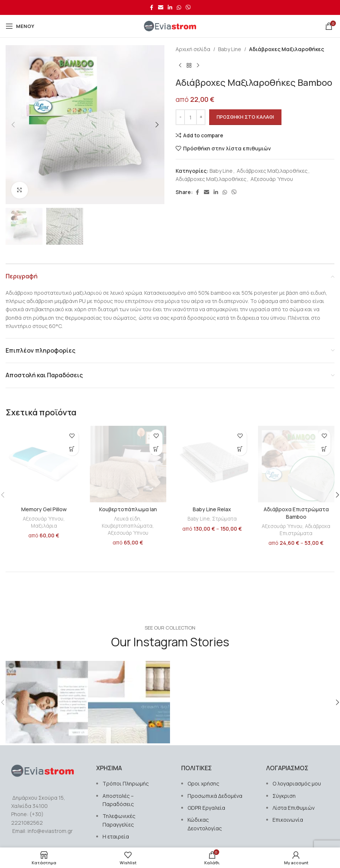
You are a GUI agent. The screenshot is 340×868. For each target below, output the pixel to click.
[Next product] (198, 65)
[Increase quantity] (201, 117)
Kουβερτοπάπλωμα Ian (128, 509)
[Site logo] (170, 26)
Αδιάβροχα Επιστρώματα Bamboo (296, 513)
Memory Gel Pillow (44, 509)
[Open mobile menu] (20, 26)
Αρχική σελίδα (193, 49)
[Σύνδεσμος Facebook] (151, 8)
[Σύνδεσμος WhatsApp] (179, 8)
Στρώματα (224, 519)
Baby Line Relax (212, 509)
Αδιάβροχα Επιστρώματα (305, 530)
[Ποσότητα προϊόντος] (191, 117)
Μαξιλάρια (44, 526)
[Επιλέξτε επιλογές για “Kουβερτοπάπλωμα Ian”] (156, 449)
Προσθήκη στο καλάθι (245, 117)
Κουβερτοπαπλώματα (127, 526)
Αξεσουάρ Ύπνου (272, 179)
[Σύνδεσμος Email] (161, 8)
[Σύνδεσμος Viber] (188, 8)
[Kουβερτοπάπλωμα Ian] (128, 464)
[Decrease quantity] (180, 117)
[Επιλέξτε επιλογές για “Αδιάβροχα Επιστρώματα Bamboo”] (324, 449)
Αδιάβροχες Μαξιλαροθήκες (287, 49)
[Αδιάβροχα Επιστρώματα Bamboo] (296, 464)
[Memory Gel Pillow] (44, 464)
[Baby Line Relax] (212, 464)
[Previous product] (180, 65)
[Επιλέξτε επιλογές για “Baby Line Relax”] (240, 449)
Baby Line (230, 49)
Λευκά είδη (127, 519)
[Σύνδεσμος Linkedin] (170, 8)
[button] (13, 125)
